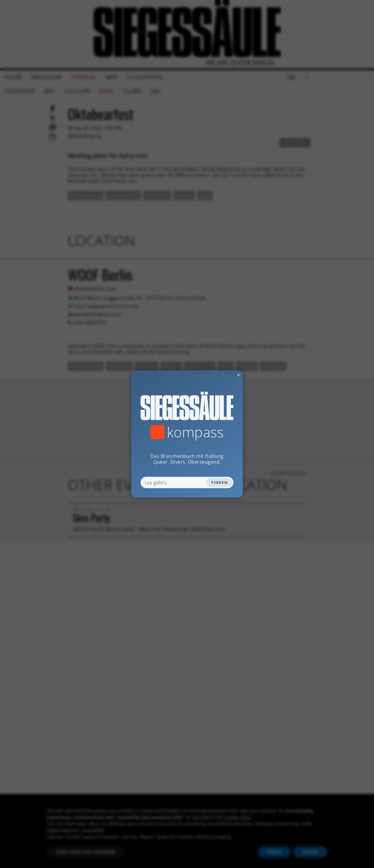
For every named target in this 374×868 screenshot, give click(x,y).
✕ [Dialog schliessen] (224, 375)
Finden (219, 482)
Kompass (195, 432)
